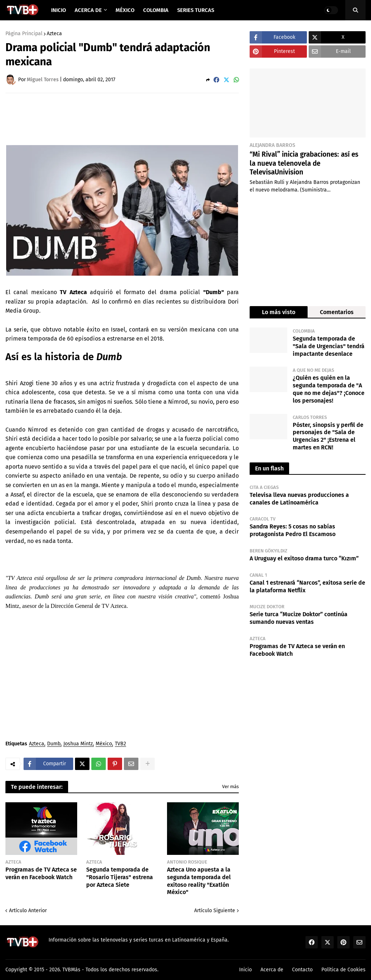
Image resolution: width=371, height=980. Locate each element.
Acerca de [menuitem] (88, 10)
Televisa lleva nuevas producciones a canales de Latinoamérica (299, 499)
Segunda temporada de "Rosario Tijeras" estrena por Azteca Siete (120, 877)
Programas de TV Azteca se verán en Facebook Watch (41, 873)
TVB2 (120, 744)
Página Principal (24, 34)
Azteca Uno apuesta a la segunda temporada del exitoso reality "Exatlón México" (199, 881)
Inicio (245, 970)
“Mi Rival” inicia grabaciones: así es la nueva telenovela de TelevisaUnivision (304, 163)
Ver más (230, 787)
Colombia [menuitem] (156, 10)
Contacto (302, 970)
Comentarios (337, 312)
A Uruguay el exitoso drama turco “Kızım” (304, 558)
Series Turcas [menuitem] (196, 10)
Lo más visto (279, 312)
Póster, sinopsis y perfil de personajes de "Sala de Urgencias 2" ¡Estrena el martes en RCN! (328, 436)
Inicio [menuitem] (59, 10)
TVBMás (71, 970)
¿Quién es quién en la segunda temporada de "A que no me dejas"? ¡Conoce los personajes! (329, 389)
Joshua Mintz (78, 744)
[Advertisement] (137, 119)
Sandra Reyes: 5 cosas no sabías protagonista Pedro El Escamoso (293, 530)
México (104, 744)
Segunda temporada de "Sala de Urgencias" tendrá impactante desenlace (329, 346)
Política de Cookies (343, 970)
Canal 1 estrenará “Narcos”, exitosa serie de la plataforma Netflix (307, 586)
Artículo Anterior (28, 911)
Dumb (54, 744)
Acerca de (272, 970)
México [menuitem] (125, 10)
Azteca (54, 34)
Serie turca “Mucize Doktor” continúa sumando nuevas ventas (299, 618)
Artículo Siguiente (215, 911)
